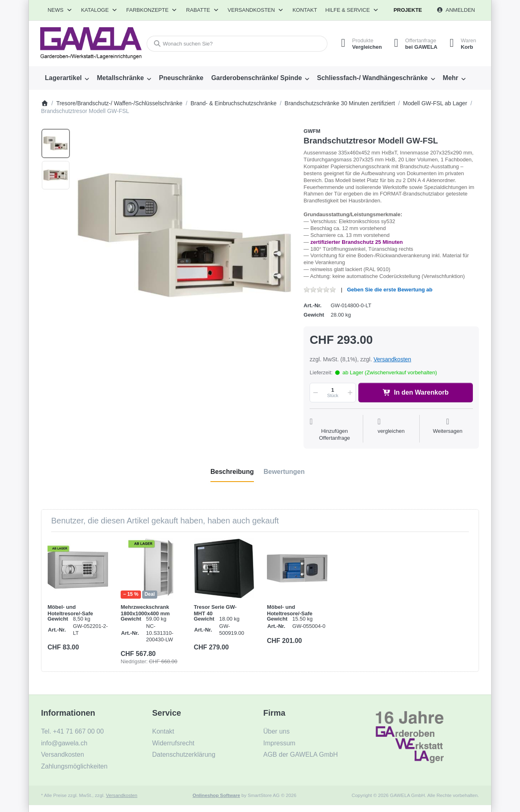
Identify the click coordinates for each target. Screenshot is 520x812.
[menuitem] (67, 78)
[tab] (232, 472)
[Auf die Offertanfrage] (334, 430)
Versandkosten (392, 359)
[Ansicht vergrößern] (184, 235)
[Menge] (333, 393)
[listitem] (184, 235)
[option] (56, 143)
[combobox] (237, 44)
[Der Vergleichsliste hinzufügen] (391, 430)
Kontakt (305, 10)
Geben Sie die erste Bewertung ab (390, 290)
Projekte (408, 10)
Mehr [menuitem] (451, 78)
